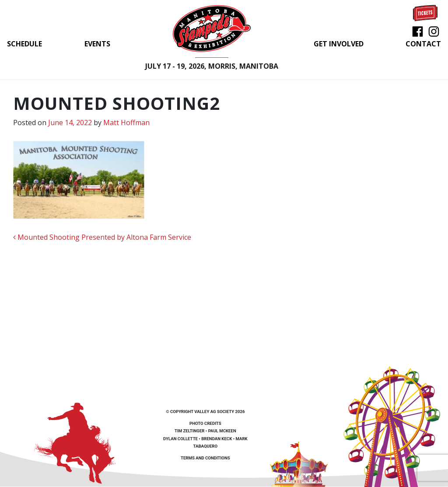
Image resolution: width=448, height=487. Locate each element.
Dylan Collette (180, 439)
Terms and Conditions (205, 458)
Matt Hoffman (126, 123)
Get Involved (339, 44)
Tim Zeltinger (189, 431)
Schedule (24, 44)
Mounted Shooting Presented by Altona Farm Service (102, 237)
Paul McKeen (222, 431)
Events (97, 44)
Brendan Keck (217, 439)
